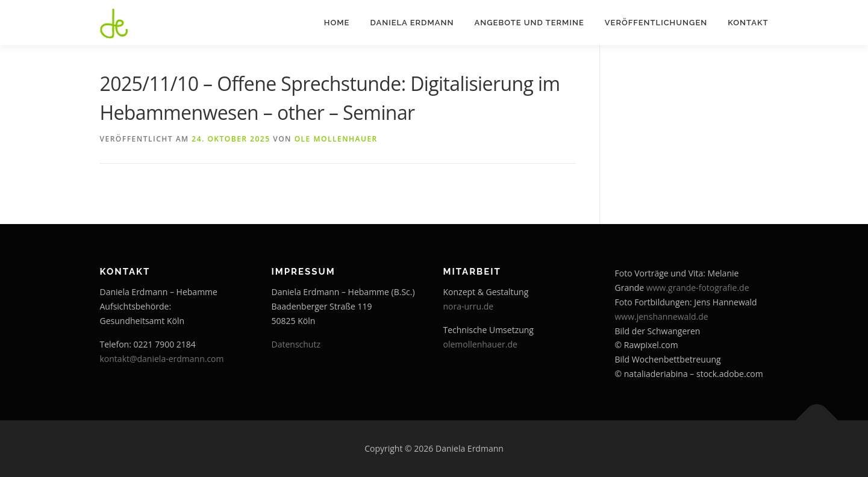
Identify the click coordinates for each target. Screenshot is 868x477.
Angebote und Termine (529, 23)
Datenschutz (296, 344)
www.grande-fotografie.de (698, 288)
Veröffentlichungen (656, 23)
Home (337, 23)
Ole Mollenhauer (336, 139)
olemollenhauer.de (480, 344)
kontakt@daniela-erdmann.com (162, 359)
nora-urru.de (469, 306)
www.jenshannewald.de (662, 316)
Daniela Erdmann (412, 23)
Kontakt (748, 23)
